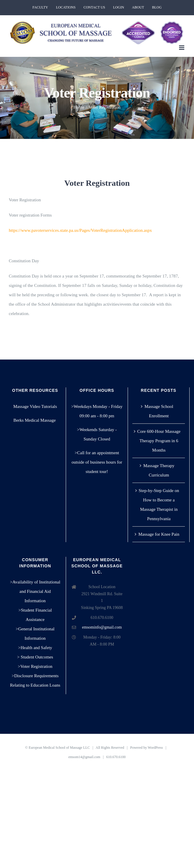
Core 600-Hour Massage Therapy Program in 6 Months (159, 441)
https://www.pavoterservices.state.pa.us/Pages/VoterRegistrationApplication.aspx (80, 230)
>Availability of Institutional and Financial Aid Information (35, 591)
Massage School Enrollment (159, 411)
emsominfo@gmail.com (102, 627)
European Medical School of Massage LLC (59, 748)
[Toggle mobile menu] (182, 48)
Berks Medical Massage (35, 420)
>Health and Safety (35, 648)
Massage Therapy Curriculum (159, 470)
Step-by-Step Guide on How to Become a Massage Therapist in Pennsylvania (159, 505)
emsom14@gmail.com (84, 757)
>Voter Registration (35, 666)
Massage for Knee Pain (159, 534)
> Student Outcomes (35, 657)
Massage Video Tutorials (35, 406)
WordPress (155, 748)
